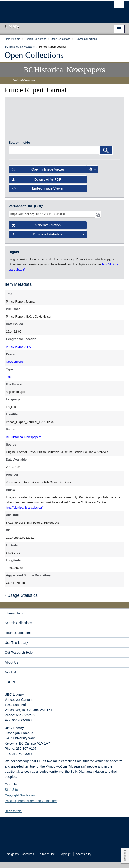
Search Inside (19, 149)
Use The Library (16, 649)
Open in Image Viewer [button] (38, 175)
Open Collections (34, 55)
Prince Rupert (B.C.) (20, 352)
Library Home (15, 619)
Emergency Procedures (19, 860)
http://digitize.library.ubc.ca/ (24, 513)
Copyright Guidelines (20, 801)
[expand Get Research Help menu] (124, 659)
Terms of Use (47, 860)
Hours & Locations (18, 639)
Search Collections (18, 629)
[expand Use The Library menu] (124, 649)
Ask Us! (10, 678)
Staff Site (11, 796)
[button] (24, 817)
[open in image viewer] (23, 123)
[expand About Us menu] (124, 668)
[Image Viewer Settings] (92, 175)
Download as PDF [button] (37, 185)
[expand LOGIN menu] (124, 688)
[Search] (106, 156)
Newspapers (14, 368)
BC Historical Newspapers (24, 443)
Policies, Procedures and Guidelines (31, 807)
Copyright (65, 860)
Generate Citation (36, 231)
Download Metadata (48, 240)
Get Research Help (19, 658)
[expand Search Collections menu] (124, 629)
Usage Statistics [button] (21, 601)
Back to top (15, 817)
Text (9, 383)
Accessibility (83, 860)
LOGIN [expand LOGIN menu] (10, 688)
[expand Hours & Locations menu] (124, 639)
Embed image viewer (38, 194)
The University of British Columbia (47, 10)
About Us (11, 668)
